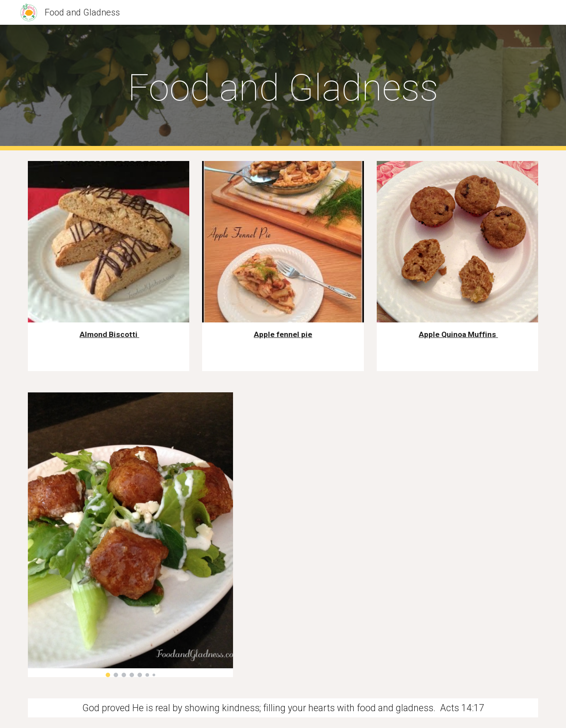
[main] (283, 88)
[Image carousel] (130, 535)
